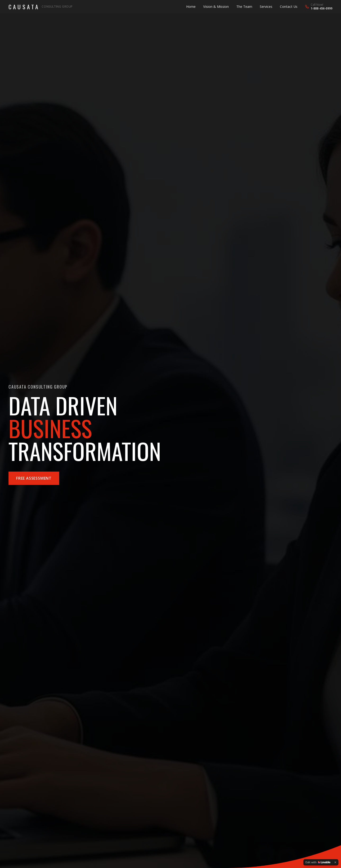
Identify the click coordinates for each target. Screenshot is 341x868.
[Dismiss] (335, 862)
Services (266, 7)
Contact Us (289, 7)
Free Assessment (34, 478)
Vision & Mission (216, 7)
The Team (244, 7)
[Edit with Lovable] (318, 862)
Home (191, 7)
